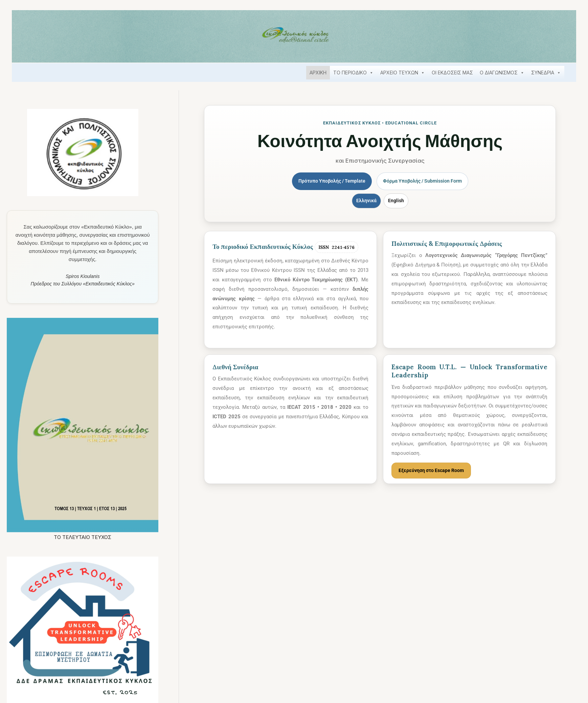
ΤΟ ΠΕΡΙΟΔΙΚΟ (353, 73)
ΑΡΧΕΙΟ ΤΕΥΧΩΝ (403, 73)
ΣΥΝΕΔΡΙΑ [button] (546, 73)
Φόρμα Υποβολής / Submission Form (424, 181)
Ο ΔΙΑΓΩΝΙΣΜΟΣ (502, 73)
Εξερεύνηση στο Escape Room (433, 471)
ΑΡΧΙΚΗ (318, 73)
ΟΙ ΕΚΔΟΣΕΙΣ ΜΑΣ (452, 73)
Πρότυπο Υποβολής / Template (330, 181)
